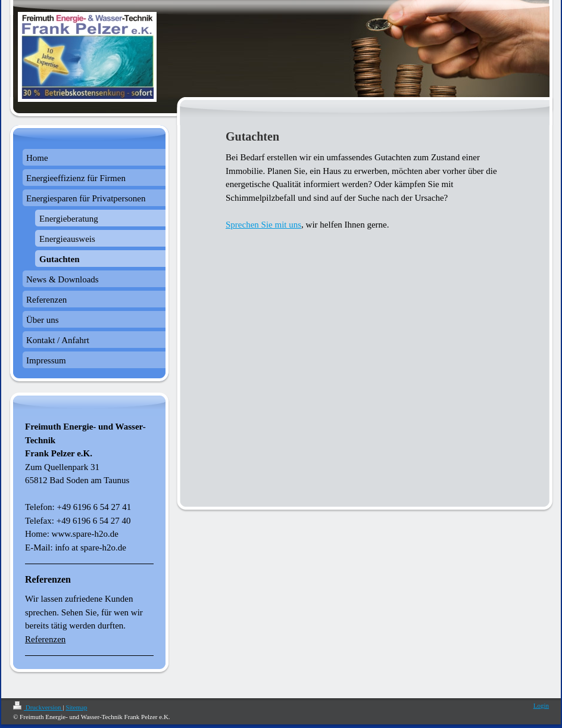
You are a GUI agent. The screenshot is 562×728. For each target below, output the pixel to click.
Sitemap (76, 707)
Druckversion (38, 707)
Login (541, 705)
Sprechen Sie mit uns (263, 225)
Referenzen (45, 639)
